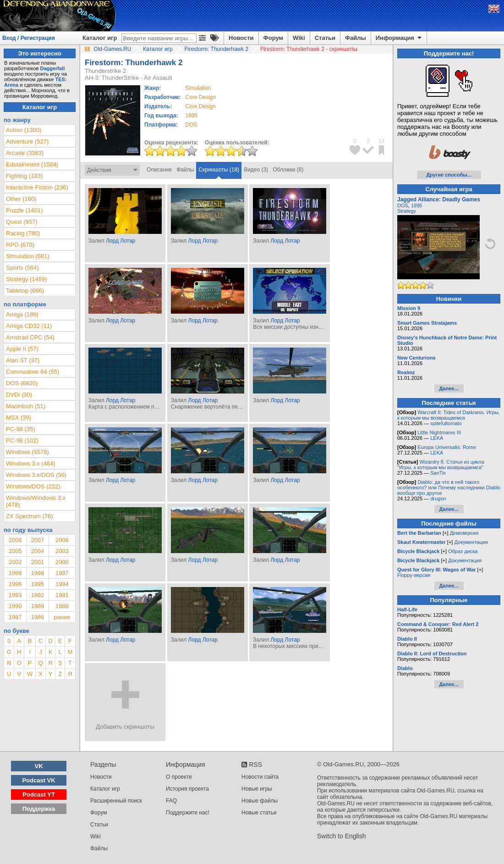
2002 (15, 562)
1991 (62, 595)
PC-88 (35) (21, 429)
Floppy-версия (414, 575)
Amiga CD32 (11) (29, 326)
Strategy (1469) (27, 279)
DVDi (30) (19, 395)
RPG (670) (20, 245)
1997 (62, 573)
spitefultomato (446, 423)
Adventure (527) (27, 141)
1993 (15, 595)
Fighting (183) (24, 176)
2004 (37, 551)
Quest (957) (22, 222)
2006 (62, 540)
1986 (37, 617)
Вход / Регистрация (29, 38)
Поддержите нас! (188, 813)
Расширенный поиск (116, 801)
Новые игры (257, 789)
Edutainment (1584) (32, 164)
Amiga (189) (22, 314)
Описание (159, 170)
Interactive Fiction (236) (37, 187)
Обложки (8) (288, 170)
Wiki (299, 38)
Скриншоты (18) (219, 170)
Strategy (407, 211)
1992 (37, 595)
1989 (37, 606)
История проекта (187, 789)
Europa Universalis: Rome (447, 447)
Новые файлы (260, 801)
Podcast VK (38, 780)
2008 (15, 540)
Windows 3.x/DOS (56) (36, 475)
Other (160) (21, 199)
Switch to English (342, 836)
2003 (62, 551)
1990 (15, 606)
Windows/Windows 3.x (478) (36, 501)
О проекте (179, 777)
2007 (37, 540)
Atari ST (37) (23, 360)
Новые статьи (259, 813)
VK (39, 766)
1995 (191, 116)
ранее (62, 617)
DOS (403, 205)
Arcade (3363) (25, 153)
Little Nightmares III (439, 432)
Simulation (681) (28, 256)
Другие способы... (449, 175)
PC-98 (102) (22, 440)
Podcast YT (39, 795)
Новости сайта (260, 777)
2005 (15, 551)
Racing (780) (23, 233)
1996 (15, 584)
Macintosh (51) (26, 406)
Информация (399, 38)
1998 (37, 573)
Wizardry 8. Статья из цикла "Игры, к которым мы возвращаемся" (441, 465)
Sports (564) (22, 268)
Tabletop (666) (25, 291)
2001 (37, 562)
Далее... (449, 388)
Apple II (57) (22, 349)
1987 (15, 617)
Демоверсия (464, 533)
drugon (438, 498)
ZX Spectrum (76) (30, 516)
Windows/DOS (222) (33, 486)
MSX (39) (19, 418)
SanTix (438, 473)
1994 (62, 584)
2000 (62, 562)
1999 (15, 573)
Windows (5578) (27, 452)
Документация (471, 542)
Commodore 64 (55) (33, 372)
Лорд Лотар (121, 241)
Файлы (356, 38)
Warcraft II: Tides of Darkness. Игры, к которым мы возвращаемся (449, 415)
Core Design (200, 97)
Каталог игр (100, 38)
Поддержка (39, 809)
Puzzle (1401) (24, 210)
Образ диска (463, 551)
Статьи (325, 38)
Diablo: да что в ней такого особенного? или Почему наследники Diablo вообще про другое (449, 487)
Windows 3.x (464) (31, 463)
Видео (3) (256, 170)
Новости (241, 38)
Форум (273, 38)
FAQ (171, 801)
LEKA (437, 438)
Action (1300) (24, 130)
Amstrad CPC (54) (30, 337)
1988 (62, 606)
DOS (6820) (22, 383)
